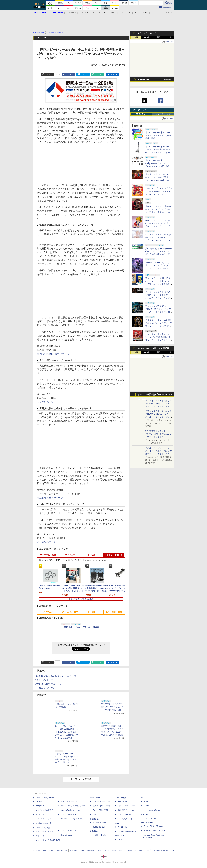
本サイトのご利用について (43, 850)
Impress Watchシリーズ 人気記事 (153, 348)
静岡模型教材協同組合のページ (53, 354)
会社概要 (128, 850)
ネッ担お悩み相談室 (44, 823)
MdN (117, 823)
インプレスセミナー (68, 815)
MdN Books (123, 827)
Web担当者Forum (43, 806)
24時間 (147, 37)
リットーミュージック (101, 801)
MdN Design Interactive (127, 831)
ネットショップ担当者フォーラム (74, 806)
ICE (142, 798)
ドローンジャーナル (44, 819)
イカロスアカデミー (126, 819)
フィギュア (84, 13)
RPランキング (141, 114)
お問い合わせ (62, 850)
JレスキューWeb (125, 815)
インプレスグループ (143, 850)
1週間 (158, 37)
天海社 (146, 801)
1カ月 (169, 37)
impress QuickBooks (152, 810)
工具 (129, 13)
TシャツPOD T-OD (101, 810)
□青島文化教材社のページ (48, 684)
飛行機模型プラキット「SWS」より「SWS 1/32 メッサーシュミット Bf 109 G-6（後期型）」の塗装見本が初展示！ (159, 437)
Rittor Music (95, 798)
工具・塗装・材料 (114, 612)
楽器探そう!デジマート (102, 806)
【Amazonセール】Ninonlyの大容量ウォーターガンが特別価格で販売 (159, 135)
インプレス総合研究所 (44, 810)
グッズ (113, 13)
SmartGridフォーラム (69, 801)
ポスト (49, 75)
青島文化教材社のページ (50, 498)
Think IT (39, 801)
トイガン (96, 13)
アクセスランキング (147, 33)
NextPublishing (66, 835)
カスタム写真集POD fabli (154, 831)
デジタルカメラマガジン (45, 831)
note (100, 75)
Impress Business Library (70, 810)
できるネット (41, 836)
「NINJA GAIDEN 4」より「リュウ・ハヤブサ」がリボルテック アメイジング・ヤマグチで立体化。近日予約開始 (159, 268)
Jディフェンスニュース (127, 806)
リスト (58, 75)
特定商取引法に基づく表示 (164, 850)
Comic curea (149, 806)
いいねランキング (163, 114)
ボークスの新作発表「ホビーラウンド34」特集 (155, 395)
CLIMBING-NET (99, 827)
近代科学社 (94, 831)
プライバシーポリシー (113, 850)
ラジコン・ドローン (114, 555)
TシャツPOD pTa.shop (153, 826)
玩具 (121, 13)
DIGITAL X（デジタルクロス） (72, 819)
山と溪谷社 (94, 819)
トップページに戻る (81, 779)
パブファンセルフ (151, 818)
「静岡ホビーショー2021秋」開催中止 (82, 627)
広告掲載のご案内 (77, 850)
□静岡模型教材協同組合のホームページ (55, 676)
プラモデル (71, 13)
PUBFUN (144, 815)
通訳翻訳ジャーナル (126, 810)
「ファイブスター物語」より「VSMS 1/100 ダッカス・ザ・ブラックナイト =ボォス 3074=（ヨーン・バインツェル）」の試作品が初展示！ (159, 406)
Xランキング (143, 110)
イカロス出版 (120, 798)
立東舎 (95, 815)
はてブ (85, 75)
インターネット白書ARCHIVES (48, 840)
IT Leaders (40, 815)
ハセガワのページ (46, 542)
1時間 (136, 37)
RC (105, 13)
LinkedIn (114, 75)
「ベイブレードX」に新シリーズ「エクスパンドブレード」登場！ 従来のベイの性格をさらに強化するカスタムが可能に (159, 212)
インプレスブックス (68, 831)
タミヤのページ (45, 402)
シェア (70, 75)
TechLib (121, 839)
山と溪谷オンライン (100, 823)
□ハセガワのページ (45, 688)
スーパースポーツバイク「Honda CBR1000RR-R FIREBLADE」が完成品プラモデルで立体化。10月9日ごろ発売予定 (66, 732)
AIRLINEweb (123, 801)
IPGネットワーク (148, 823)
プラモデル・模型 (48, 555)
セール (145, 13)
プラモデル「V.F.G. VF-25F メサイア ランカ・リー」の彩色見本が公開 (112, 707)
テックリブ (120, 836)
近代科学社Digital (99, 835)
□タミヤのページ (44, 680)
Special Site (143, 79)
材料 (137, 13)
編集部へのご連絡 (94, 850)
